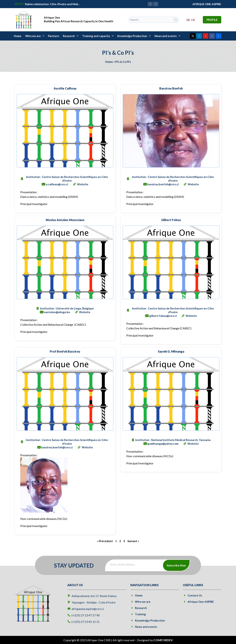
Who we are (35, 36)
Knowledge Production (134, 36)
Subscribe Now (176, 565)
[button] (156, 4)
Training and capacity (98, 36)
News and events (167, 36)
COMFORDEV (163, 640)
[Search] (176, 20)
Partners (54, 36)
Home (18, 36)
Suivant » (133, 541)
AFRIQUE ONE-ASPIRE (207, 4)
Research (71, 36)
